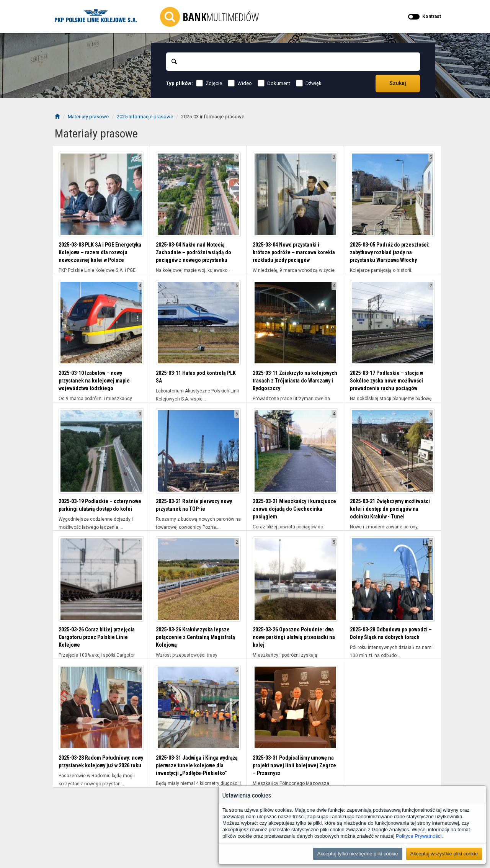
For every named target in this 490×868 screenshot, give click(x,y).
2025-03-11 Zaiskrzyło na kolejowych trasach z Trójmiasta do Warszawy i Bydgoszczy (295, 381)
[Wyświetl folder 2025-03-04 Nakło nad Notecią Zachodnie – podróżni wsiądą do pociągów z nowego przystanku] (198, 194)
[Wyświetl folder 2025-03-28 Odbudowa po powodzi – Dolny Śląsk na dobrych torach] (393, 579)
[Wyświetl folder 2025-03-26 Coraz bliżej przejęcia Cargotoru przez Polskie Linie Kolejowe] (101, 579)
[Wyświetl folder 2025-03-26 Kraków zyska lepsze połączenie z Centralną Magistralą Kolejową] (198, 579)
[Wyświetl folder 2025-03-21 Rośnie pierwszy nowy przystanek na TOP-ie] (198, 451)
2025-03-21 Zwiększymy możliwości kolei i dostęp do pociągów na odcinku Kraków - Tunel (390, 509)
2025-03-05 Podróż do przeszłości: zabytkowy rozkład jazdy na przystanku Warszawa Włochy (390, 252)
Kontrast (432, 16)
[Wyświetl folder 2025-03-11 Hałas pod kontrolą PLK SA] (198, 323)
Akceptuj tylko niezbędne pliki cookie (358, 854)
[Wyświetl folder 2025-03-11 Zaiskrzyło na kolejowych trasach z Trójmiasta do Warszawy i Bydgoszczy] (295, 323)
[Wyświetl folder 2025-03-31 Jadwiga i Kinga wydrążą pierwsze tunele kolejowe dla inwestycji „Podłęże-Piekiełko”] (198, 707)
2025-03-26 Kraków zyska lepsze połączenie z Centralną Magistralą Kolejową (195, 637)
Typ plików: (180, 83)
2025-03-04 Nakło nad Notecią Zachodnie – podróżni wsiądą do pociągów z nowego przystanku (194, 252)
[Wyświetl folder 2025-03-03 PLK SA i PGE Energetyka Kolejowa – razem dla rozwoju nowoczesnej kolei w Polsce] (101, 194)
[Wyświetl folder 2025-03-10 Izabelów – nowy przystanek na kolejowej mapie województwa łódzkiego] (101, 323)
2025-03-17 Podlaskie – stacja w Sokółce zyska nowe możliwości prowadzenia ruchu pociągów (386, 381)
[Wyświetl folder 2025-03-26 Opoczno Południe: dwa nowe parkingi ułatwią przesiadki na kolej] (295, 579)
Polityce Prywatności (419, 836)
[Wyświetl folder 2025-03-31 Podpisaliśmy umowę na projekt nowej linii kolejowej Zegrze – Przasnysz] (295, 707)
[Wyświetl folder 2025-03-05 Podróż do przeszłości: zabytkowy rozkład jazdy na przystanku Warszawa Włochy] (393, 194)
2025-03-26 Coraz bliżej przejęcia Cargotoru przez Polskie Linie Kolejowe (97, 637)
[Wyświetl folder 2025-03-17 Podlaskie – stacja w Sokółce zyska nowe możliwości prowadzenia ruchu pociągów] (393, 323)
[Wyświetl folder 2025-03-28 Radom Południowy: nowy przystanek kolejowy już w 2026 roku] (101, 707)
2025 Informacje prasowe (145, 117)
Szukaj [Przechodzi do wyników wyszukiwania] (398, 83)
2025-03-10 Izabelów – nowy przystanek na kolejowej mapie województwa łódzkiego (94, 381)
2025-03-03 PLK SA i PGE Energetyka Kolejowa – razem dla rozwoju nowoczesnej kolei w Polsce (100, 252)
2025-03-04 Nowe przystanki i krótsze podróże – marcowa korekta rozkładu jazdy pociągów (294, 252)
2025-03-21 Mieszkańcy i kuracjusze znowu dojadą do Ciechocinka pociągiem (294, 509)
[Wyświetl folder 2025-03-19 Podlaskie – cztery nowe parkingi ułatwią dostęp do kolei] (101, 451)
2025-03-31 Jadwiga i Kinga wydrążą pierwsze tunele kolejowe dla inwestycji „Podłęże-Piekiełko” (197, 765)
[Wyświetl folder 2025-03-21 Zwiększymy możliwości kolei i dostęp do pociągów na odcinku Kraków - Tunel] (393, 451)
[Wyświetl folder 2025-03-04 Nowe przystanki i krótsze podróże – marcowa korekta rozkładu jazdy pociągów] (295, 194)
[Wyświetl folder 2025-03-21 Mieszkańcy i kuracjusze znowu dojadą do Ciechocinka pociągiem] (295, 451)
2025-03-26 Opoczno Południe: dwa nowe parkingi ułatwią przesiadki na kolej (294, 637)
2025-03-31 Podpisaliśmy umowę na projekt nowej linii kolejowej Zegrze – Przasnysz (294, 765)
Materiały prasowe (88, 117)
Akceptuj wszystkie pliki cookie (444, 854)
